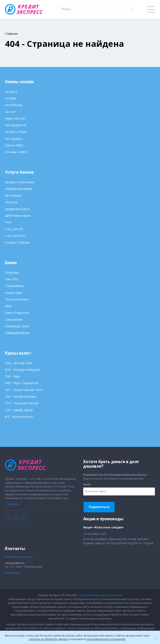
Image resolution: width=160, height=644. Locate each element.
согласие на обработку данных (48, 639)
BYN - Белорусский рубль (23, 370)
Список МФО (14, 145)
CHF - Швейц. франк (19, 410)
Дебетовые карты (18, 216)
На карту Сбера (16, 132)
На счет (11, 112)
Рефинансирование (19, 189)
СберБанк (12, 273)
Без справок (14, 139)
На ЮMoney (14, 105)
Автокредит (13, 195)
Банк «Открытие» (17, 313)
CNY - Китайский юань (21, 396)
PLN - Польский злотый (22, 403)
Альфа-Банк (13, 293)
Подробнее (13, 573)
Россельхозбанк (17, 299)
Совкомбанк (14, 320)
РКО (8, 222)
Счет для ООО (15, 236)
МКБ (8, 306)
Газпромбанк (14, 286)
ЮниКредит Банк (17, 326)
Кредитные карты (17, 209)
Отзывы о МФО (16, 152)
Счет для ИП (14, 229)
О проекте (12, 504)
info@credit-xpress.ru (19, 557)
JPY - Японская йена (19, 417)
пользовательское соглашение (106, 639)
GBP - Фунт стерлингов (21, 383)
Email (87, 484)
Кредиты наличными (19, 182)
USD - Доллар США (18, 363)
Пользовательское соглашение (101, 595)
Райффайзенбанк (17, 333)
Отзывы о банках (17, 242)
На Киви (11, 98)
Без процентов (16, 125)
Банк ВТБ (12, 279)
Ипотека (11, 202)
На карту (11, 92)
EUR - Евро (13, 376)
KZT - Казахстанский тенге (24, 390)
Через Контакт (16, 118)
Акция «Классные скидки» (103, 527)
